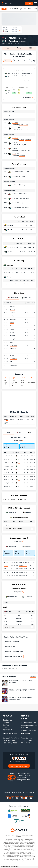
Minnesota (14, 38)
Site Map (7, 792)
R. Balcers (15, 123)
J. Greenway (13, 319)
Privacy (19, 792)
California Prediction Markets (14, 656)
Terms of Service (28, 792)
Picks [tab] (19, 48)
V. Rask (12, 355)
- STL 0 (23, 566)
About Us (8, 716)
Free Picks (28, 9)
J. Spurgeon (13, 352)
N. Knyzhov (15, 143)
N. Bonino (13, 313)
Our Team (7, 725)
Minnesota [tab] (13, 298)
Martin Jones (26, 76)
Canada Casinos (9, 740)
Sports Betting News (29, 725)
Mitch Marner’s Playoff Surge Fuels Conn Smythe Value (20, 682)
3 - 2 (19, 469)
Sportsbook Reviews (29, 723)
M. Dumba (13, 332)
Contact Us (7, 720)
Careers (6, 722)
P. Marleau (15, 207)
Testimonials (8, 730)
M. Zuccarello (16, 148)
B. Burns (15, 176)
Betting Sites (10, 734)
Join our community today (19, 766)
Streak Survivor (26, 738)
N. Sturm (15, 172)
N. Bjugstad (13, 339)
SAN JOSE (27, 512)
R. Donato (15, 128)
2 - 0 (19, 473)
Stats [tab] (7, 48)
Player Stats (27, 81)
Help (13, 792)
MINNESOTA (11, 512)
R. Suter (12, 323)
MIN (7, 420)
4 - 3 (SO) (20, 456)
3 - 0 (19, 480)
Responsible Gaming (28, 730)
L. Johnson (13, 306)
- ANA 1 (23, 572)
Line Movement (26, 98)
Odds (36, 9)
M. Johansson (14, 359)
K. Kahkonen (7, 272)
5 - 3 (19, 463)
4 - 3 (19, 486)
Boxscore (8, 61)
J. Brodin (12, 336)
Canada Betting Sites (11, 738)
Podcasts (24, 728)
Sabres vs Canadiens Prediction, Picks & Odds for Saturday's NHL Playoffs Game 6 (22, 690)
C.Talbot (6, 562)
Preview (26, 61)
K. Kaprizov (15, 137)
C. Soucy (12, 326)
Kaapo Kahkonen (27, 73)
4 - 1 (19, 466)
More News (33, 677)
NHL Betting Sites (10, 646)
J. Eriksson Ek (14, 316)
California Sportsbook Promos (14, 651)
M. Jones (6, 284)
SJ (7, 423)
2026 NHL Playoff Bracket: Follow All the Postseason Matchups (20, 698)
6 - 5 (19, 476)
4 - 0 (19, 483)
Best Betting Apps (10, 743)
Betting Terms (19, 441)
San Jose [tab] (26, 298)
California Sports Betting (12, 641)
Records (17, 61)
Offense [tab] (11, 597)
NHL (4, 9)
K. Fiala (14, 185)
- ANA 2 (23, 569)
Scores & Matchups (15, 9)
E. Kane (14, 153)
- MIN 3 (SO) (24, 562)
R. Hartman (15, 194)
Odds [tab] (31, 48)
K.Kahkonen (7, 575)
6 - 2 (19, 459)
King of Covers (26, 740)
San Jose (14, 41)
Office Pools (25, 743)
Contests (26, 734)
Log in (29, 3)
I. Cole (12, 342)
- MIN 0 (23, 575)
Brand (5, 727)
